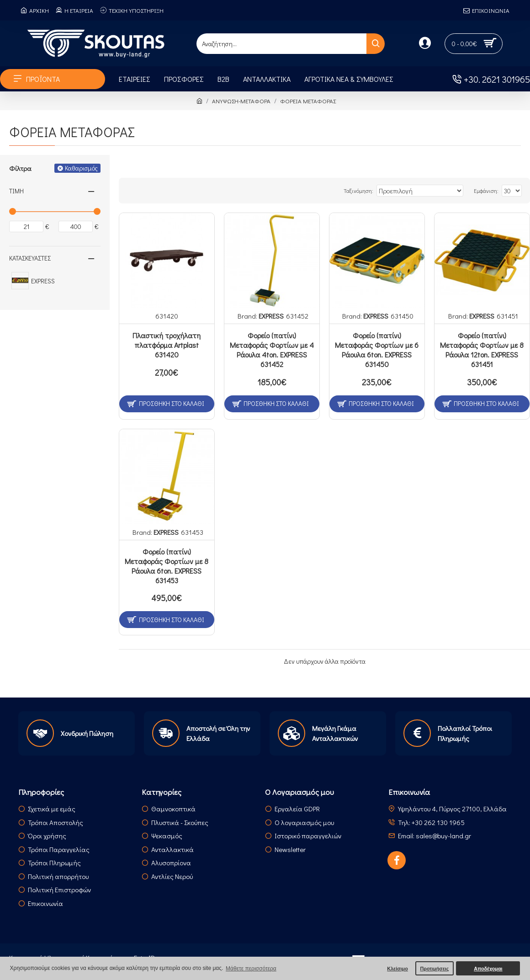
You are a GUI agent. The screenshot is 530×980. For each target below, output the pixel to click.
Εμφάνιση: (488, 191)
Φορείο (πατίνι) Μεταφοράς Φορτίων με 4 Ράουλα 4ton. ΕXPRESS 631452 (272, 350)
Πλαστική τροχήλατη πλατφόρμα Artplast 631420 (167, 345)
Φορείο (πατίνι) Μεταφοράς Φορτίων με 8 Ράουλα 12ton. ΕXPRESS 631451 (482, 350)
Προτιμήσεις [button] (434, 969)
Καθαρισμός (81, 168)
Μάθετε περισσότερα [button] (251, 969)
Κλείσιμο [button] (397, 969)
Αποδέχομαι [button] (488, 969)
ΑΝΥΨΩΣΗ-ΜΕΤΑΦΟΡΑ (241, 101)
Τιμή (16, 191)
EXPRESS (271, 316)
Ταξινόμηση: (377, 191)
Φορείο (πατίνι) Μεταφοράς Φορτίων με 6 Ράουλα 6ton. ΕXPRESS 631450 (377, 350)
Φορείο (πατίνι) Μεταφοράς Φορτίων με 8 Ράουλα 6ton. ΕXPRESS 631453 (167, 566)
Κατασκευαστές (30, 258)
